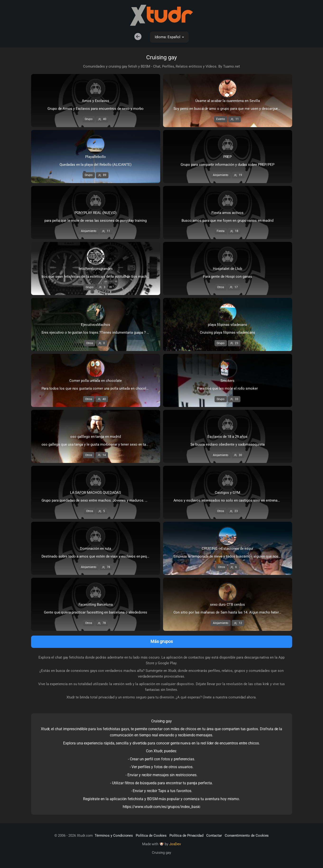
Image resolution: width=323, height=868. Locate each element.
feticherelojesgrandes (96, 269)
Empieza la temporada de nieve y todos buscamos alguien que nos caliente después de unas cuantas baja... (232, 557)
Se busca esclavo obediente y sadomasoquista (227, 445)
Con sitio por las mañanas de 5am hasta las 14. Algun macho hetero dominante (232, 613)
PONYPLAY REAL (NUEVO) (96, 213)
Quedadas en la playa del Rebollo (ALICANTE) (96, 165)
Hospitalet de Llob (227, 269)
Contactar (214, 836)
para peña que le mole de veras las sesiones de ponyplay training (96, 221)
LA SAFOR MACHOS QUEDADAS (96, 493)
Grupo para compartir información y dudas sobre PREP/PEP (227, 165)
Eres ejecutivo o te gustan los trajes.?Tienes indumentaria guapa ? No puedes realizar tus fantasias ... (100, 333)
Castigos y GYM (227, 493)
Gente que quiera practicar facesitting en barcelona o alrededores (96, 613)
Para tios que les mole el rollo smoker (227, 389)
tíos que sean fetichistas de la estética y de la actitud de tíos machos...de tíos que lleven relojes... (100, 277)
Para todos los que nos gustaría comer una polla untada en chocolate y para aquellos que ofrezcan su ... (100, 389)
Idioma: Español (168, 37)
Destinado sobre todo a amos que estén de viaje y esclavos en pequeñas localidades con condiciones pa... (100, 557)
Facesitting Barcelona (96, 605)
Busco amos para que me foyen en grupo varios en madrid (227, 221)
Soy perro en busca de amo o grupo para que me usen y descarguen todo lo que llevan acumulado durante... (232, 109)
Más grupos (162, 642)
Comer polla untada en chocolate (95, 381)
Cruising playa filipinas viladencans (227, 333)
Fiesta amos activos (227, 213)
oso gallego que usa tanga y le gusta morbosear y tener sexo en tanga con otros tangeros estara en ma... (100, 445)
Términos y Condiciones (114, 836)
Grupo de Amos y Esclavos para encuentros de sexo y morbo (95, 109)
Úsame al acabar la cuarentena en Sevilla (228, 101)
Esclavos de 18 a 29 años (227, 437)
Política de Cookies (151, 836)
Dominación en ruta (95, 549)
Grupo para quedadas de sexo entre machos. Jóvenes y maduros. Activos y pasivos (100, 501)
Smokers (228, 381)
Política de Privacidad (186, 836)
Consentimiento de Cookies (247, 836)
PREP (228, 157)
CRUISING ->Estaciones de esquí (228, 549)
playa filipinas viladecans (228, 325)
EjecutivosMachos (96, 325)
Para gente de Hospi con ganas (227, 277)
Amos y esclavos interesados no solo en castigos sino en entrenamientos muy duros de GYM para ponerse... (232, 501)
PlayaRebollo (95, 157)
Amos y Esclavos (96, 101)
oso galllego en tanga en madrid (95, 437)
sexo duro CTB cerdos (227, 605)
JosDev (175, 844)
